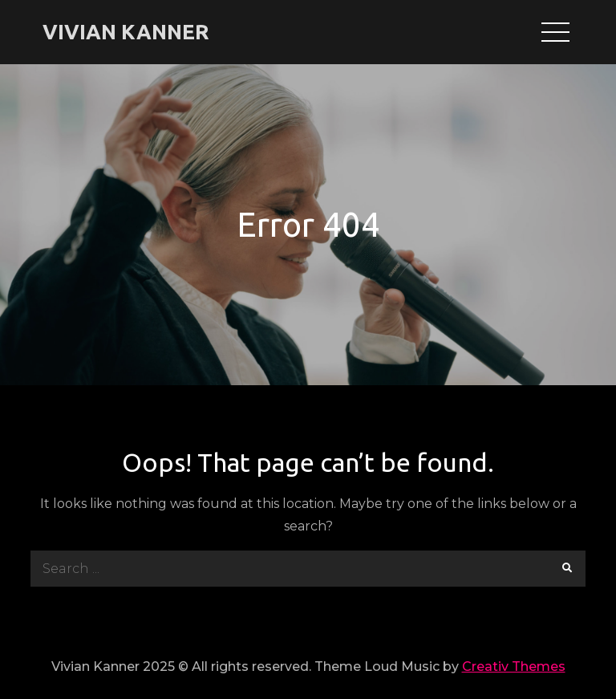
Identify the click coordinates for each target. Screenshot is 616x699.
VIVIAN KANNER (126, 32)
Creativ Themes (514, 666)
